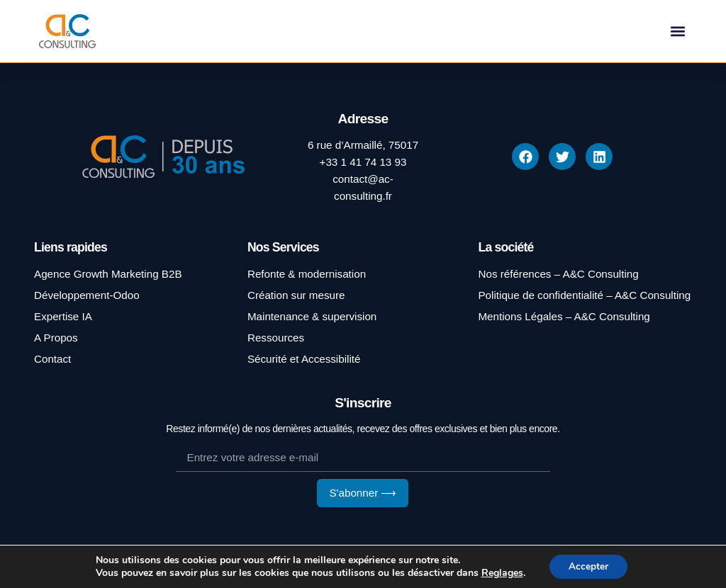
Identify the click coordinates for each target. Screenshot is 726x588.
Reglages (500, 572)
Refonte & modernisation (307, 274)
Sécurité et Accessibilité (304, 359)
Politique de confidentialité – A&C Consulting (584, 295)
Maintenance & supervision (312, 316)
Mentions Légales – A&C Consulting (564, 316)
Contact (52, 359)
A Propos (56, 338)
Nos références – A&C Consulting (558, 274)
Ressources (276, 338)
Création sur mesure (296, 295)
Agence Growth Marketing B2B (108, 274)
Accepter (588, 566)
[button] (678, 32)
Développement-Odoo (87, 295)
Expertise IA (63, 316)
